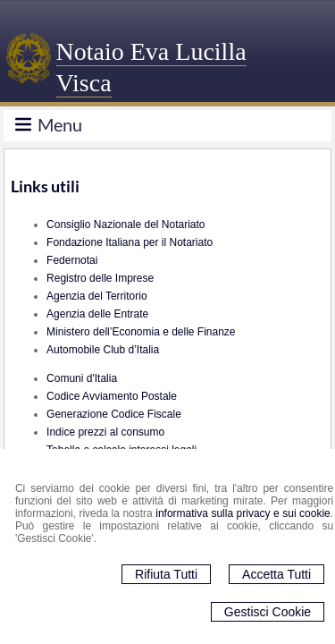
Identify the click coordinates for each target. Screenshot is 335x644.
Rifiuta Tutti (166, 574)
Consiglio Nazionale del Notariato (126, 225)
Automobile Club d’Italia (103, 350)
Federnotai (72, 260)
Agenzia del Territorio (97, 296)
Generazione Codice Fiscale (114, 414)
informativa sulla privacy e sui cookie (243, 513)
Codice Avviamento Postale (112, 396)
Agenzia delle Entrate (97, 314)
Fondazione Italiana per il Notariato (130, 242)
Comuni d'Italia (82, 378)
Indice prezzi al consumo (105, 432)
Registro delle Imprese (100, 278)
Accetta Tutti (276, 574)
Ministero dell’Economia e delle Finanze (141, 332)
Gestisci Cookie (268, 612)
